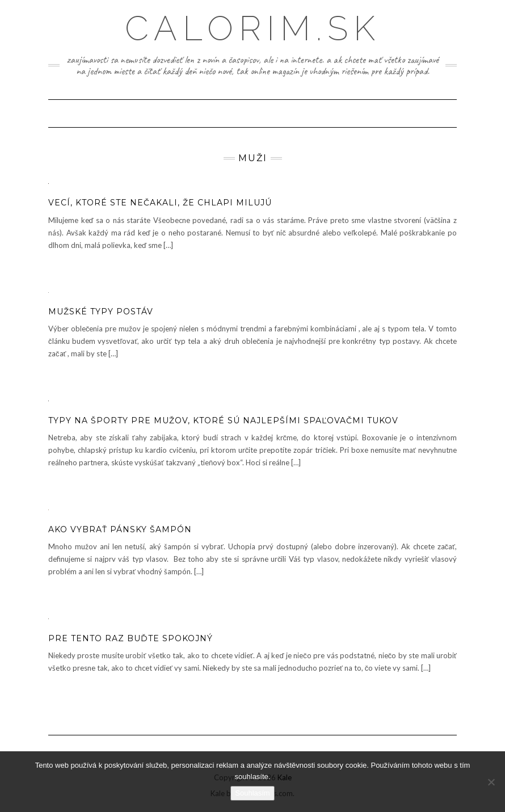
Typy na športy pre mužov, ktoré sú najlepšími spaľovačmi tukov (223, 420)
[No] (491, 782)
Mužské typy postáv (101, 312)
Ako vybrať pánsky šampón (120, 529)
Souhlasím (252, 793)
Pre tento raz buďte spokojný (131, 638)
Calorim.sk (253, 28)
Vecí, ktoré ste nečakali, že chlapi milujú (160, 203)
